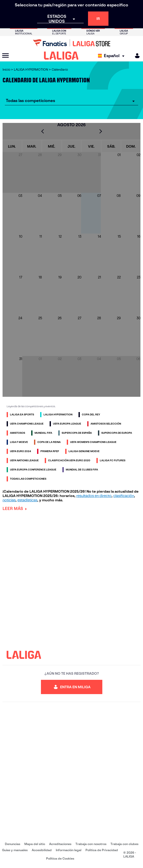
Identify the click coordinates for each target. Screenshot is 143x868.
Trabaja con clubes (124, 844)
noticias (9, 500)
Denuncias (13, 844)
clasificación (124, 496)
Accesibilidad (42, 850)
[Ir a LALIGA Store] (71, 43)
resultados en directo (94, 496)
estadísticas (27, 500)
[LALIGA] (61, 56)
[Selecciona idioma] (112, 56)
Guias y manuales (15, 850)
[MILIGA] (136, 56)
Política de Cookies (60, 858)
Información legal (69, 850)
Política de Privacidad (102, 850)
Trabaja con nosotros (91, 844)
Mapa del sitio (35, 844)
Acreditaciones (60, 844)
